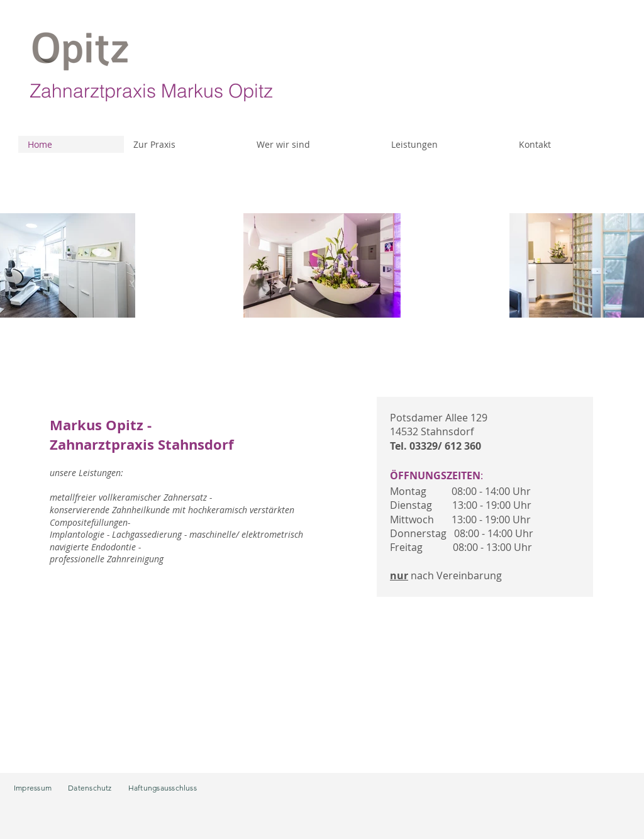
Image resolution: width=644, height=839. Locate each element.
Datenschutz (90, 788)
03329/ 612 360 (445, 446)
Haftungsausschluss (163, 788)
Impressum (33, 788)
